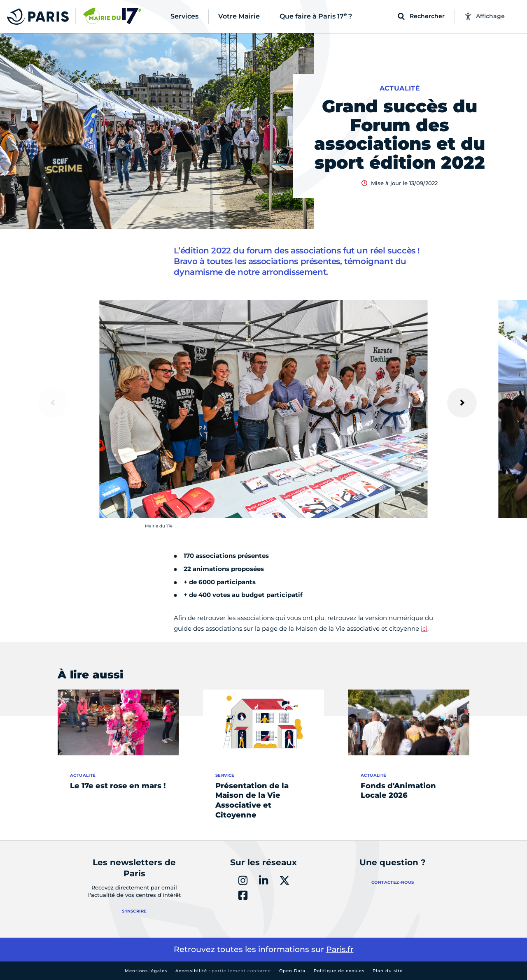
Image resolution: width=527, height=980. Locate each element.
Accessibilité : (223, 971)
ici (424, 628)
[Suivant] (462, 403)
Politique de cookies (339, 971)
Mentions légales (146, 971)
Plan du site (388, 971)
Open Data (292, 971)
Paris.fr (340, 949)
